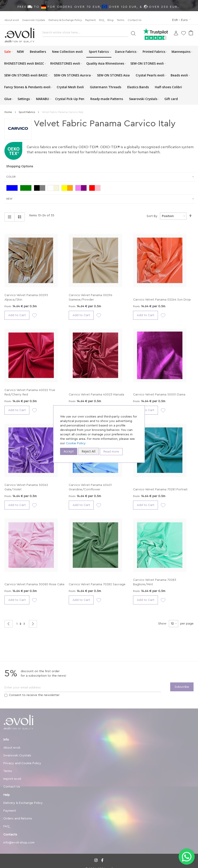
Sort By (152, 216)
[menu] (99, 75)
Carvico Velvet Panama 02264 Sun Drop (162, 300)
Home (9, 112)
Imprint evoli (12, 779)
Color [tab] (11, 177)
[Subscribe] (182, 687)
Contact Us (135, 20)
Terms (121, 20)
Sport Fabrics (27, 112)
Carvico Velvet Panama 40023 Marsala (96, 395)
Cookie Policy (76, 443)
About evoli (12, 20)
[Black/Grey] (41, 188)
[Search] (133, 33)
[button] (182, 20)
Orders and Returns (18, 819)
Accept (69, 451)
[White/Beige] (55, 188)
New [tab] (9, 199)
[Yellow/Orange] (68, 188)
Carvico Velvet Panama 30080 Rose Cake (34, 584)
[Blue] (13, 188)
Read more (111, 452)
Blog (110, 20)
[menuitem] (8, 52)
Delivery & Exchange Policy (65, 20)
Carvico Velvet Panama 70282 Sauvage (97, 584)
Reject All (89, 451)
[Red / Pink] (96, 188)
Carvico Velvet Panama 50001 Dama (159, 395)
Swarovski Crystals (34, 20)
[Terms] (6, 695)
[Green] (27, 188)
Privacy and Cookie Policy (22, 763)
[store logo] (19, 35)
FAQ (102, 20)
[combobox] (85, 34)
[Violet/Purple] (82, 188)
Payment (90, 20)
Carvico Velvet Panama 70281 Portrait (160, 489)
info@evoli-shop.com (19, 843)
